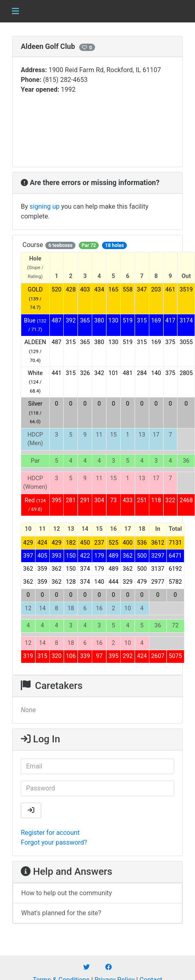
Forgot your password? (54, 842)
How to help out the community (66, 893)
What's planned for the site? (61, 913)
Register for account (50, 833)
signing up (45, 206)
